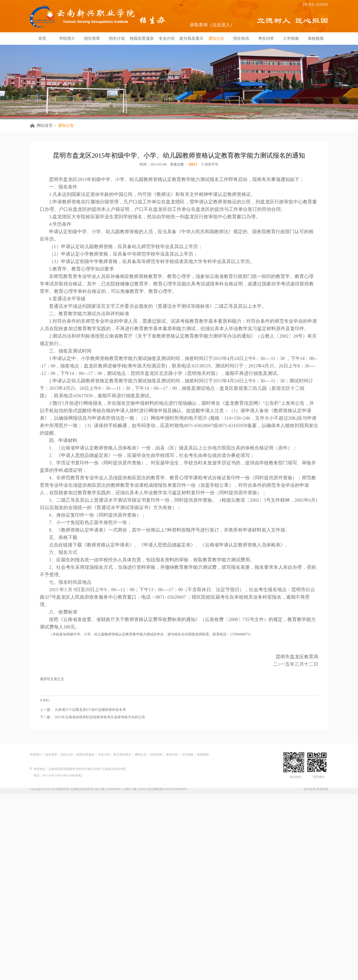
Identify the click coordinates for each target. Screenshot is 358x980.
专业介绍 (167, 38)
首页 (42, 38)
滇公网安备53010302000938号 (167, 789)
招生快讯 (241, 38)
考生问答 (266, 38)
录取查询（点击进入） (212, 25)
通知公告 (216, 38)
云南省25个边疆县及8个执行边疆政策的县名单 (90, 721)
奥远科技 (322, 789)
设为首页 (322, 4)
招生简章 (92, 38)
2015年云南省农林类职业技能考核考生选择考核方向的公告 (99, 728)
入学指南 (291, 38)
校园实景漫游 (142, 38)
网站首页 (45, 125)
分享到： (46, 709)
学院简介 (67, 38)
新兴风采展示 (191, 38)
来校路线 (316, 38)
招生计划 (117, 38)
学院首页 (308, 4)
